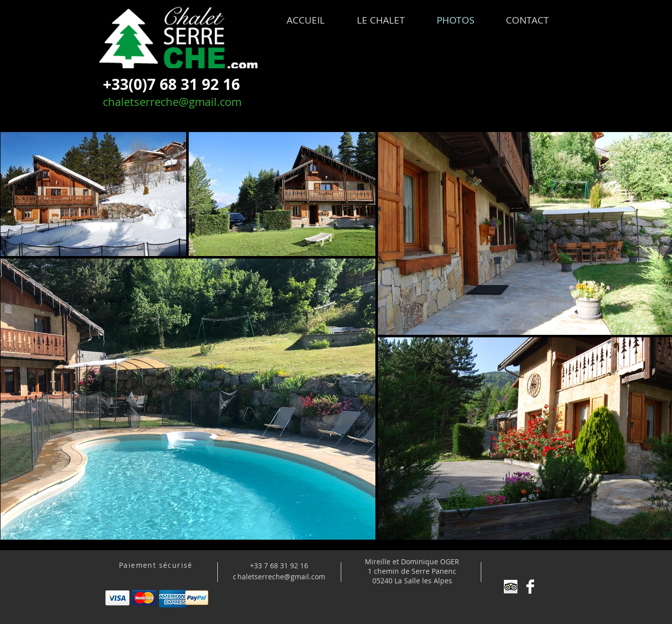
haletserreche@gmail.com (281, 577)
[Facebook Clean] (530, 587)
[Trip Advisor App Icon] (511, 587)
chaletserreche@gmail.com (172, 102)
